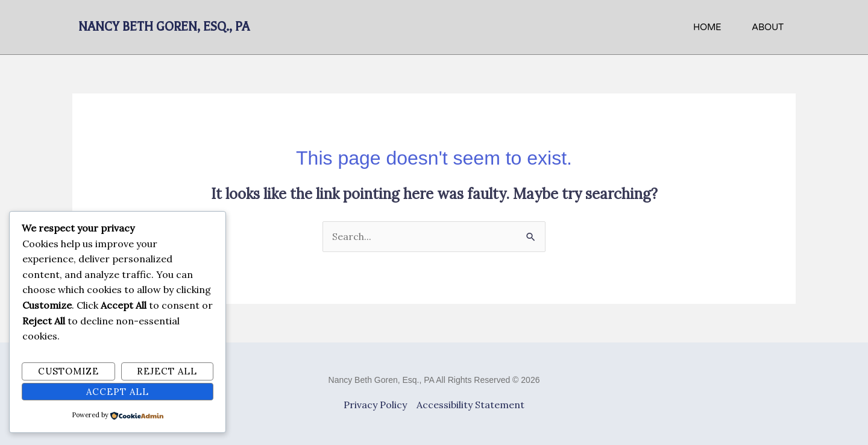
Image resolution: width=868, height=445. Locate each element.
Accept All (118, 392)
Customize (68, 371)
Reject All (167, 371)
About (768, 27)
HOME (707, 27)
